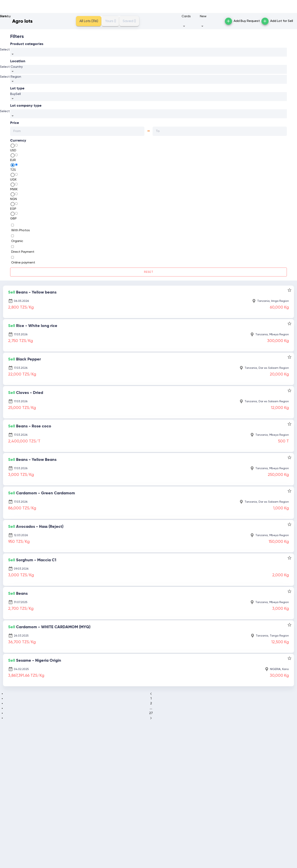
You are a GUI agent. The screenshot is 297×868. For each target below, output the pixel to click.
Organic (17, 241)
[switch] (12, 225)
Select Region (11, 77)
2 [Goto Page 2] (151, 703)
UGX (13, 180)
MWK (14, 189)
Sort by (5, 16)
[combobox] (148, 52)
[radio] (16, 145)
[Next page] (151, 718)
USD (13, 151)
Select (5, 50)
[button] (190, 21)
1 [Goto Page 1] (151, 699)
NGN (14, 199)
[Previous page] (151, 694)
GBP (13, 219)
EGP (13, 209)
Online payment (23, 263)
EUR (13, 160)
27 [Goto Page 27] (151, 713)
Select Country (11, 67)
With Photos (21, 230)
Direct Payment (23, 252)
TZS (13, 170)
